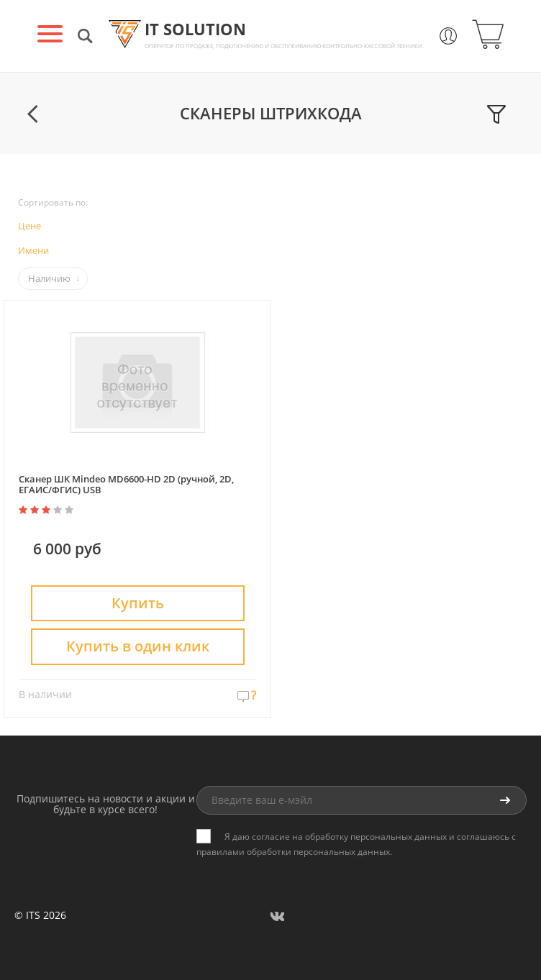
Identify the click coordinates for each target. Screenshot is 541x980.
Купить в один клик (138, 646)
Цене (29, 226)
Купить (138, 603)
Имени (33, 250)
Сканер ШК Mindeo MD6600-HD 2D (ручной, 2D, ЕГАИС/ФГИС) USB (126, 484)
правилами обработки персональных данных (293, 852)
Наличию (49, 278)
